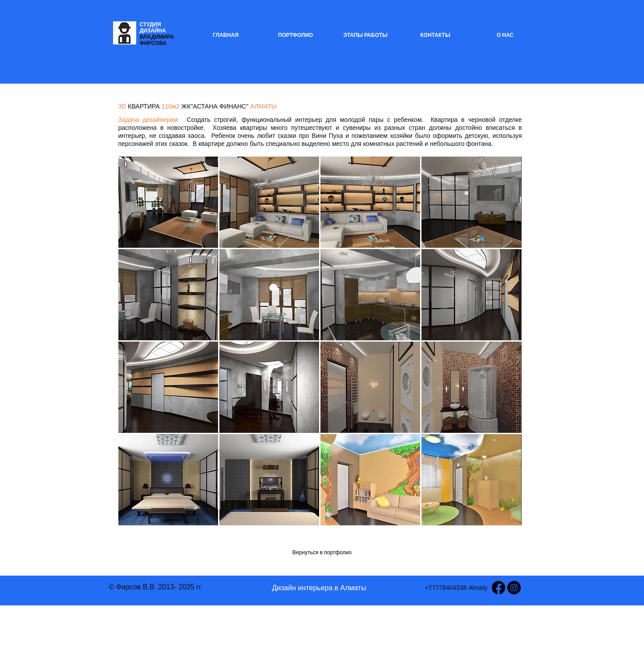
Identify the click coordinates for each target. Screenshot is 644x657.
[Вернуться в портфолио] (322, 552)
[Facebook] (498, 588)
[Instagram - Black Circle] (514, 588)
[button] (168, 202)
